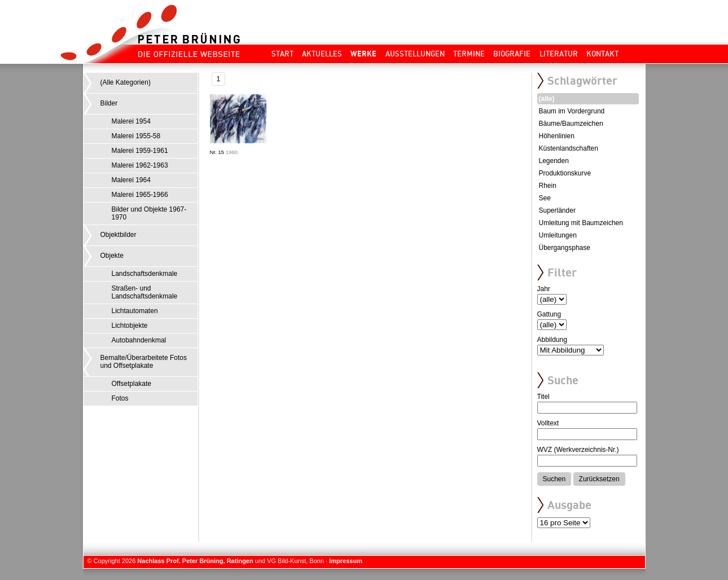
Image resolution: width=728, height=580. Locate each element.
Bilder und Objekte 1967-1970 (149, 213)
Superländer (557, 210)
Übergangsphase (565, 248)
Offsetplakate (132, 384)
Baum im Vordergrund (572, 111)
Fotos (120, 398)
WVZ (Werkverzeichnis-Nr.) (578, 450)
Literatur (559, 54)
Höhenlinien (557, 136)
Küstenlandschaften (569, 148)
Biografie (512, 54)
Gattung (549, 314)
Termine (469, 54)
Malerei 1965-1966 (140, 195)
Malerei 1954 (131, 121)
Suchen (554, 479)
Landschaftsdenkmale (145, 274)
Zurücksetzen (599, 479)
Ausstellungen (415, 54)
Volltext (548, 423)
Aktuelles (322, 54)
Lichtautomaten (135, 311)
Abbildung (552, 340)
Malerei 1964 (131, 180)
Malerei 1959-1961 (140, 151)
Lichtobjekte (130, 326)
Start (282, 54)
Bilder (109, 103)
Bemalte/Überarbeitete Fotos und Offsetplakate (144, 362)
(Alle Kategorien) (126, 82)
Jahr (544, 289)
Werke (363, 54)
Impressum (346, 561)
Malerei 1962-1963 (140, 165)
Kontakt (602, 54)
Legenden (554, 161)
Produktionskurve (565, 173)
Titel (543, 397)
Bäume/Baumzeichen (571, 124)
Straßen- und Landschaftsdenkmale (145, 292)
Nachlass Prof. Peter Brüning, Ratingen (195, 561)
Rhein (548, 186)
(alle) (547, 99)
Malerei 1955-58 (136, 136)
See (545, 198)
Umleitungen (558, 235)
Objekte (112, 256)
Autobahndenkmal (139, 340)
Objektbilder (119, 235)
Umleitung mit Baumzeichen (581, 223)
